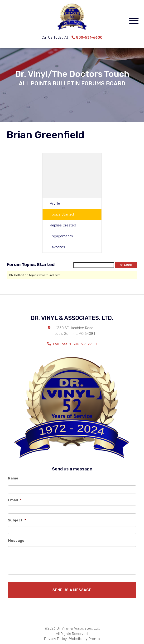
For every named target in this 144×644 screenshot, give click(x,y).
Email (15, 500)
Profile (55, 203)
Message (16, 541)
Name (13, 478)
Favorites (58, 247)
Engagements (61, 236)
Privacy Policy (55, 639)
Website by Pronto (84, 639)
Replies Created (63, 225)
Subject (17, 520)
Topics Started (62, 214)
